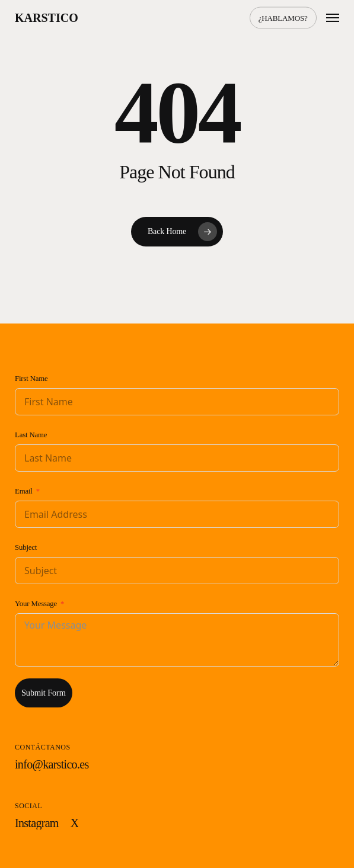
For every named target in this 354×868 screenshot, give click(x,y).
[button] (333, 18)
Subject (26, 547)
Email (24, 491)
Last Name (31, 435)
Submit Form (44, 693)
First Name (31, 379)
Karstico (47, 18)
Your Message (36, 604)
